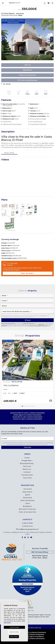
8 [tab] (33, 406)
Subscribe (28, 447)
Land (27, 503)
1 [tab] (21, 406)
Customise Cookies (14, 632)
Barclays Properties (15, 3)
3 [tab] (24, 406)
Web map (38, 628)
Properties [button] (27, 461)
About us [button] (27, 469)
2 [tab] (22, 406)
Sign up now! (28, 273)
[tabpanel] (27, 372)
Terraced (27, 489)
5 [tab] (28, 406)
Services (27, 466)
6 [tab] (29, 406)
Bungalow (27, 506)
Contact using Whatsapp (27, 80)
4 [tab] (26, 406)
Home (27, 458)
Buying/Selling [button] (27, 463)
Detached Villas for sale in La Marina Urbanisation (28, 413)
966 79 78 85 (27, 523)
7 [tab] (31, 406)
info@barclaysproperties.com (27, 529)
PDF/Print (27, 70)
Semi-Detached (27, 501)
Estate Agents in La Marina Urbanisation (27, 415)
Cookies (31, 628)
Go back (6, 84)
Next (52, 39)
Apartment (27, 492)
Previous (3, 39)
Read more (9, 153)
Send (28, 320)
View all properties (28, 512)
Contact (27, 472)
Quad (27, 495)
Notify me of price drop (27, 75)
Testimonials (27, 475)
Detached (27, 498)
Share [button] (28, 65)
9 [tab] (34, 406)
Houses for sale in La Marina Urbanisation (27, 419)
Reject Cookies (14, 637)
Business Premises (28, 509)
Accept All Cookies (14, 627)
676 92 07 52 (28, 526)
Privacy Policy (43, 316)
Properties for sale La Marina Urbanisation (27, 417)
